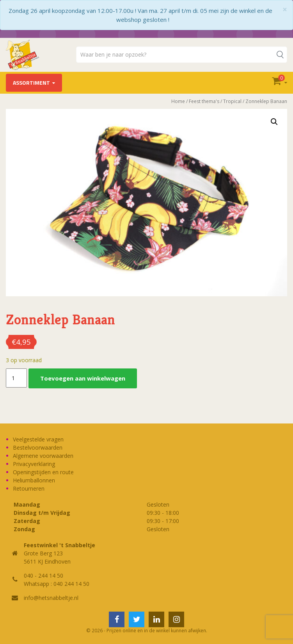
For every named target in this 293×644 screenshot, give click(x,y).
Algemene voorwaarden (43, 456)
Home (178, 101)
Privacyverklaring (34, 464)
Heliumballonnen (34, 480)
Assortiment (31, 83)
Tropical (232, 101)
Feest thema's (204, 101)
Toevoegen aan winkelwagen (83, 378)
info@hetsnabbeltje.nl (51, 598)
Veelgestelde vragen (38, 439)
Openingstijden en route (43, 472)
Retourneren (29, 488)
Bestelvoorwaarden (38, 447)
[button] (274, 122)
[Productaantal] (16, 378)
